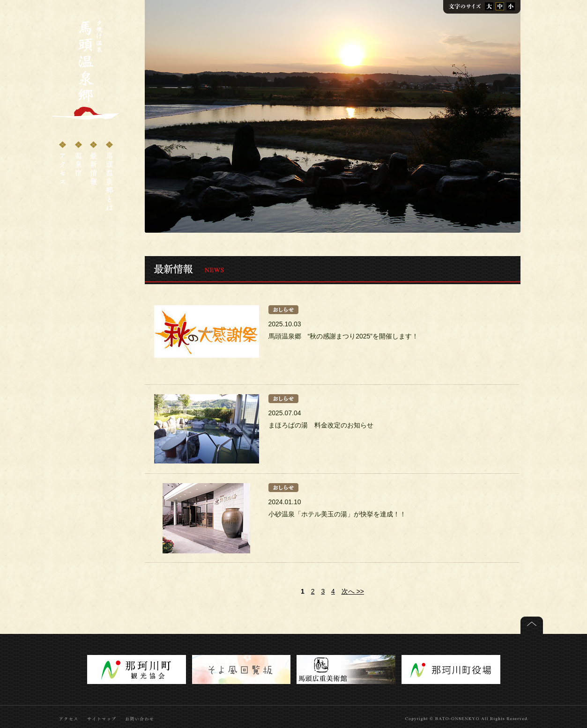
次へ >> (353, 591)
